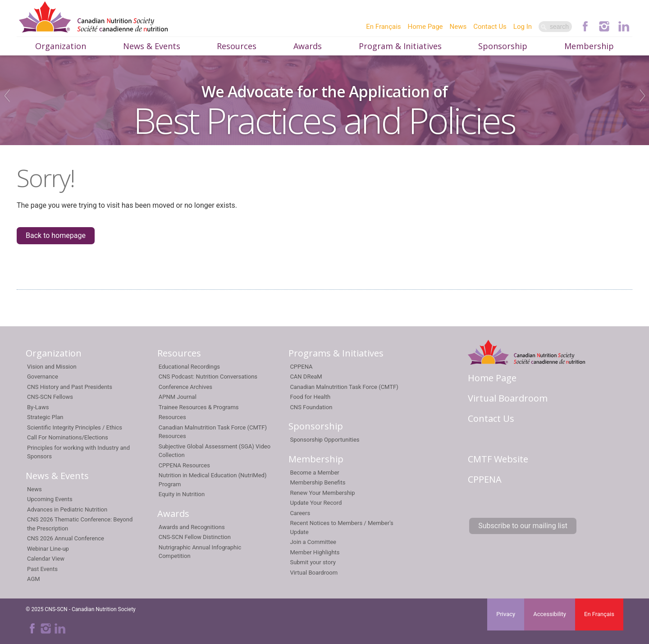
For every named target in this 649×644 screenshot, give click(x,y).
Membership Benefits (318, 482)
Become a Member (314, 473)
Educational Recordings (189, 367)
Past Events (42, 569)
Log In (523, 27)
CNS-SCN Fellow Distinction (195, 537)
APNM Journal (178, 397)
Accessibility (550, 614)
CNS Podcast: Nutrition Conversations (208, 377)
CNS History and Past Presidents (70, 387)
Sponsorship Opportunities (324, 440)
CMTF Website (498, 459)
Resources (237, 46)
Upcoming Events (50, 499)
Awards (308, 46)
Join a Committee (313, 542)
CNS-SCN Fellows (50, 397)
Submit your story (313, 562)
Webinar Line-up (48, 549)
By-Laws (38, 407)
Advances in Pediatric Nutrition (67, 509)
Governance (43, 377)
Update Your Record (316, 503)
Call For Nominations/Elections (68, 437)
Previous (5, 96)
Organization (61, 46)
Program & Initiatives (400, 46)
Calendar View (46, 559)
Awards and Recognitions (192, 527)
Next (644, 96)
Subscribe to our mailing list (523, 526)
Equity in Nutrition (182, 494)
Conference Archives (185, 387)
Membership (589, 46)
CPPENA (301, 367)
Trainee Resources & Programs (199, 407)
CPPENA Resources (184, 465)
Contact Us (490, 27)
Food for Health (310, 397)
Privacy (506, 614)
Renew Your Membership (322, 493)
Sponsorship (503, 46)
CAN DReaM (306, 377)
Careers (300, 513)
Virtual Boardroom (314, 573)
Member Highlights (315, 552)
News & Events (152, 46)
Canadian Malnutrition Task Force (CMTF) (344, 387)
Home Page (425, 27)
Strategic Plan (45, 417)
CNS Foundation (311, 407)
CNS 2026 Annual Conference (66, 538)
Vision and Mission (52, 367)
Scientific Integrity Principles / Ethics (75, 427)
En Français (383, 27)
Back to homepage (56, 235)
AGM (34, 579)
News (458, 27)
